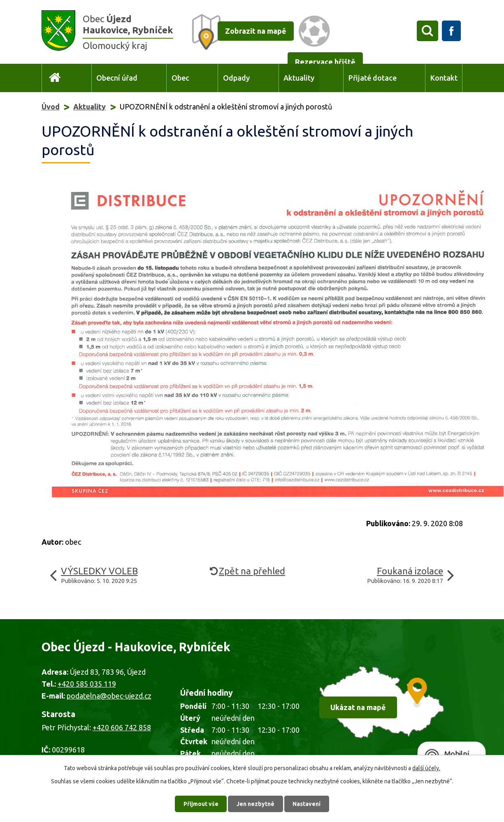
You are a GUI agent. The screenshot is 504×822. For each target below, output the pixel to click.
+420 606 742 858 (122, 727)
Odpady (236, 78)
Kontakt (444, 78)
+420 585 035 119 (87, 684)
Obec (180, 78)
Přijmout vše (201, 803)
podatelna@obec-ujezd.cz (109, 696)
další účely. (426, 768)
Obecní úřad (117, 78)
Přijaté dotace (373, 78)
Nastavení (307, 803)
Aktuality (299, 78)
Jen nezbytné (255, 803)
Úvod (55, 78)
